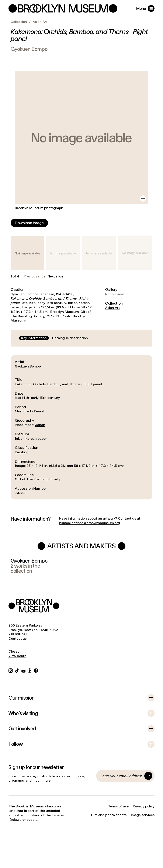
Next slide (55, 276)
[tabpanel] (81, 427)
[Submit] (148, 776)
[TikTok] (17, 670)
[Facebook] (36, 670)
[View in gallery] (143, 199)
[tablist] (55, 338)
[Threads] (30, 670)
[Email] (121, 776)
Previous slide (34, 276)
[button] (27, 253)
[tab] (34, 338)
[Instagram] (11, 670)
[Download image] (29, 223)
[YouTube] (23, 670)
